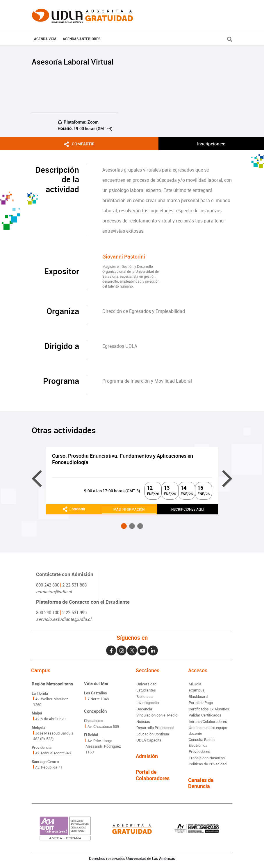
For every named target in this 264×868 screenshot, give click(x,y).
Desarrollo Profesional (155, 728)
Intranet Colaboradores (208, 721)
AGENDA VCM (45, 39)
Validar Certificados (205, 715)
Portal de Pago (201, 703)
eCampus (197, 690)
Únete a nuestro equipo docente (208, 730)
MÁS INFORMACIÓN (129, 509)
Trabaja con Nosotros (207, 758)
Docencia (144, 709)
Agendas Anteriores (82, 39)
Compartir (79, 144)
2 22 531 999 (74, 612)
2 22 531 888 (74, 585)
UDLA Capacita (149, 740)
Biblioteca (145, 696)
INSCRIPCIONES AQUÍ (187, 509)
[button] (124, 526)
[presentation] (37, 479)
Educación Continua (153, 734)
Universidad (146, 684)
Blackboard (198, 696)
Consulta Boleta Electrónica (202, 742)
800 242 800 (48, 585)
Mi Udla (195, 684)
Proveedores (199, 751)
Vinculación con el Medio (157, 715)
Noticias (143, 721)
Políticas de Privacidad (208, 764)
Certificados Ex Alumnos (209, 709)
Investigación (148, 703)
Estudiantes (146, 690)
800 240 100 (48, 612)
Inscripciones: (211, 144)
